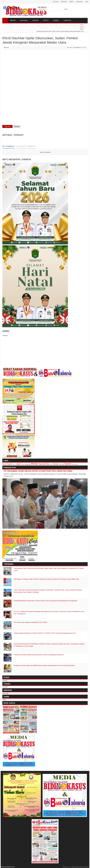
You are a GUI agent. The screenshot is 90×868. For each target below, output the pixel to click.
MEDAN (13, 20)
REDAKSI (64, 2)
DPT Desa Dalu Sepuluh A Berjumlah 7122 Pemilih (30, 622)
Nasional (42, 464)
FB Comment (9, 146)
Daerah (9, 464)
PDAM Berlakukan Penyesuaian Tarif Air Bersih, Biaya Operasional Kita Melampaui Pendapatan (45, 601)
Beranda (56, 2)
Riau (65, 26)
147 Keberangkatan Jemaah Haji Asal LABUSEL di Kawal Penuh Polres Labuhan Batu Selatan (38, 471)
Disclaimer (79, 2)
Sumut (56, 26)
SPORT (46, 20)
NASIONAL (24, 20)
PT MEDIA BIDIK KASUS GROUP (79, 867)
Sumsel (31, 31)
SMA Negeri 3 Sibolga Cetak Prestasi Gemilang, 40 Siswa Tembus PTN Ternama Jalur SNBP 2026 (46, 579)
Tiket (87, 2)
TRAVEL (27, 26)
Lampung (27, 464)
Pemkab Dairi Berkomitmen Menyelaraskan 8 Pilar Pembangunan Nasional (39, 655)
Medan (7, 48)
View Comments (45, 152)
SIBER (71, 2)
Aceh (46, 26)
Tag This (7, 126)
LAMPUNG (67, 20)
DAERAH (35, 20)
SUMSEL (56, 20)
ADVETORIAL (15, 26)
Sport (51, 464)
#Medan (17, 126)
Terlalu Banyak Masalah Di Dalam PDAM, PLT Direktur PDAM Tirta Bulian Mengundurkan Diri (45, 633)
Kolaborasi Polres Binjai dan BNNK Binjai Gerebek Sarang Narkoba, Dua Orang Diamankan (44, 665)
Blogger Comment (26, 146)
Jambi (12, 31)
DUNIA (37, 26)
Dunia (14, 464)
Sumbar (74, 26)
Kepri (21, 31)
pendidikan (75, 464)
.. (3, 2)
